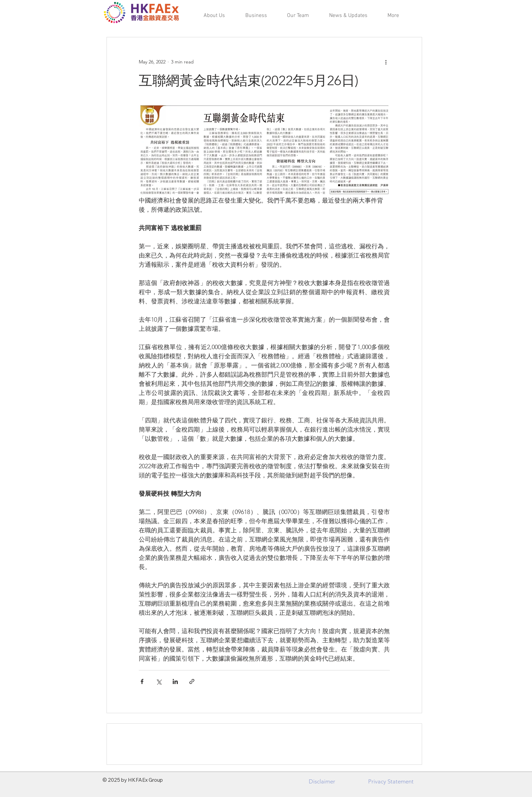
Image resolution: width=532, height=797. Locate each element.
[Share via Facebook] (142, 681)
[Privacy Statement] (391, 782)
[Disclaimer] (322, 782)
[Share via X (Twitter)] (159, 681)
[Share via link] (192, 681)
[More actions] (386, 62)
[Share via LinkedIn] (175, 681)
